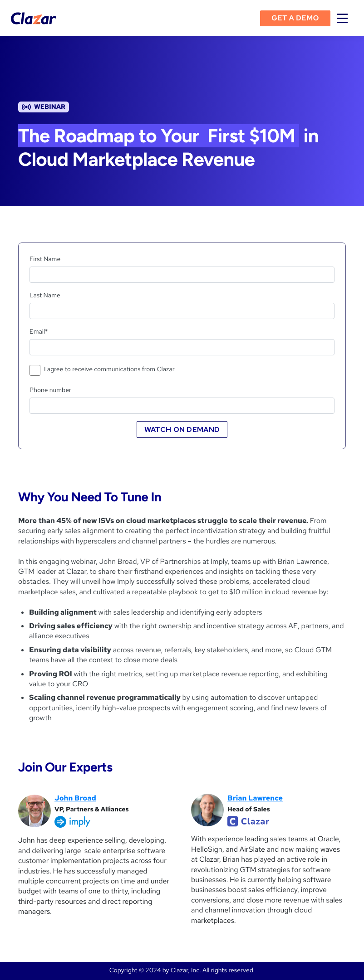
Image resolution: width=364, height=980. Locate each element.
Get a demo (295, 18)
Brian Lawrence (255, 798)
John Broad (75, 798)
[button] (342, 18)
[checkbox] (182, 371)
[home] (34, 18)
